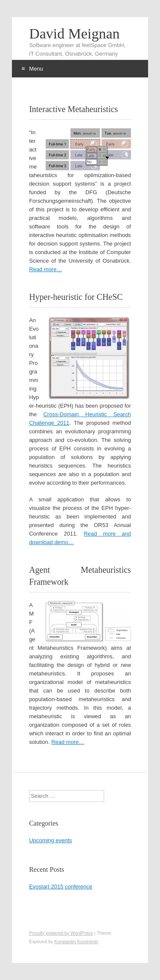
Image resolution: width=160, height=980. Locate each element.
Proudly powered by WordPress (61, 933)
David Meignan (74, 34)
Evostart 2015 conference (61, 887)
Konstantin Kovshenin (76, 942)
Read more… (45, 269)
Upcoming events (50, 840)
